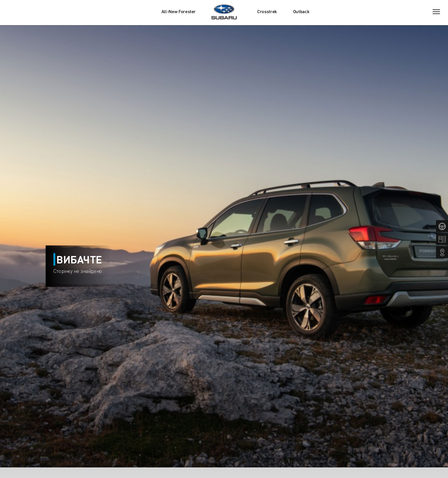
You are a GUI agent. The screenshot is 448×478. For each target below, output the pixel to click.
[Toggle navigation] (436, 12)
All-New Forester (179, 11)
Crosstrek (267, 11)
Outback (301, 11)
